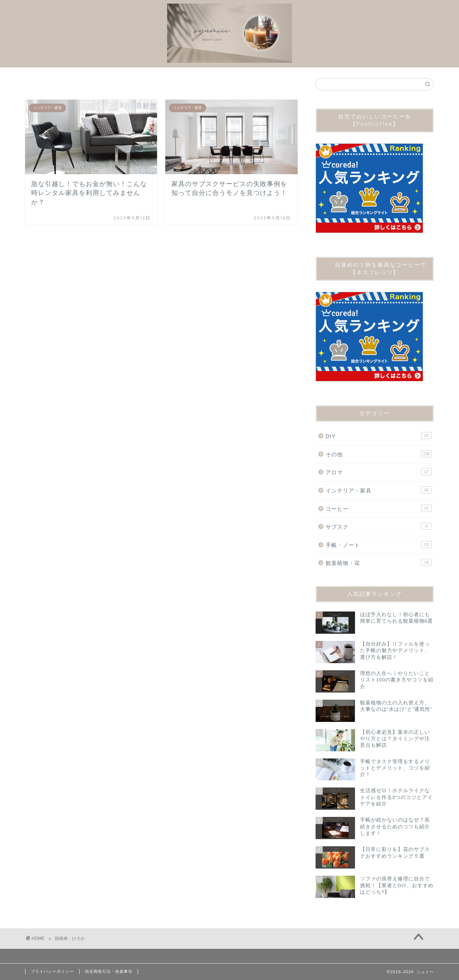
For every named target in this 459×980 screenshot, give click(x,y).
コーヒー (379, 508)
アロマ (379, 472)
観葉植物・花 (379, 562)
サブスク (379, 526)
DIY (379, 436)
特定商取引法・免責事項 (109, 971)
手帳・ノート (379, 544)
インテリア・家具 (379, 490)
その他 (379, 454)
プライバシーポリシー (52, 971)
